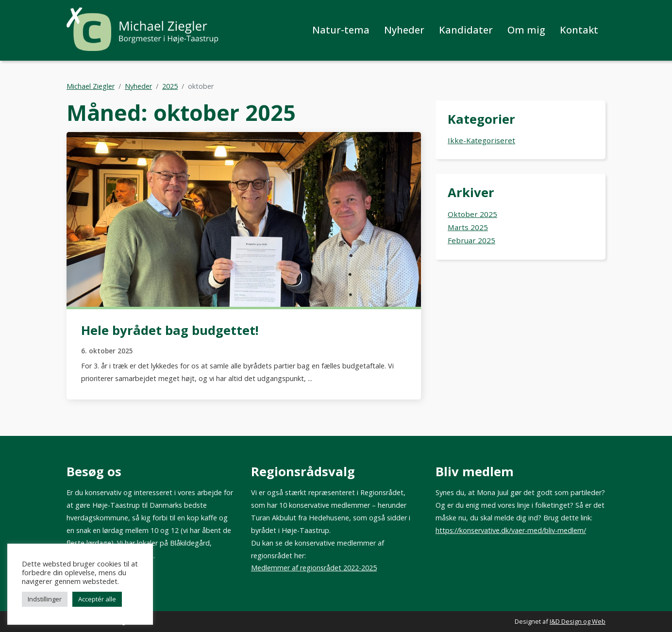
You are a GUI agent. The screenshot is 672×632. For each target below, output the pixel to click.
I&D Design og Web (578, 621)
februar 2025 (471, 240)
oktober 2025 (472, 214)
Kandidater (466, 30)
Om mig (526, 30)
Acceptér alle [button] (97, 599)
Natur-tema (341, 30)
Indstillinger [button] (45, 599)
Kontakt (579, 30)
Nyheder (404, 30)
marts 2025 (468, 227)
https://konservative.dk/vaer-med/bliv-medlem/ (511, 530)
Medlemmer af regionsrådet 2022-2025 (314, 568)
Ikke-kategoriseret (481, 140)
